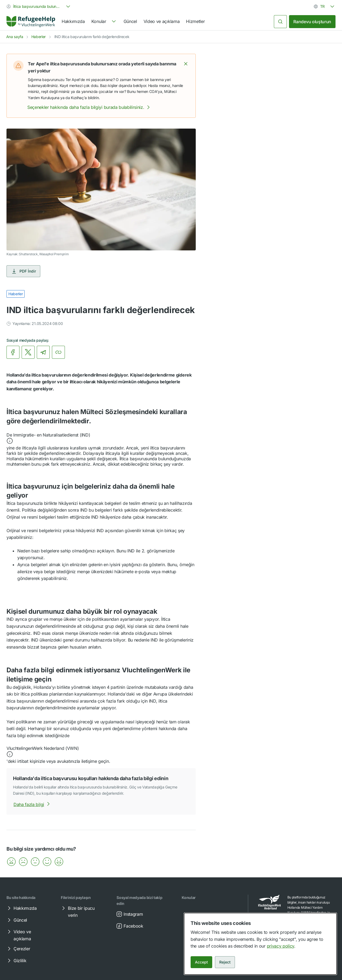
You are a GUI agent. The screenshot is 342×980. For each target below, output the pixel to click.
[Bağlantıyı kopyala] (58, 352)
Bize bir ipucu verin (77, 911)
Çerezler (18, 949)
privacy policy (281, 946)
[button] (186, 64)
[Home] (31, 22)
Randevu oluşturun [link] (312, 22)
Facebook (130, 926)
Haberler (39, 37)
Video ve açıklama (162, 21)
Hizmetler (195, 21)
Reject (225, 962)
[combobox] (39, 6)
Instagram (129, 914)
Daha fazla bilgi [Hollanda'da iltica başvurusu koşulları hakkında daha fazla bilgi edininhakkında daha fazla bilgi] (33, 804)
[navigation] (104, 22)
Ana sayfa (15, 37)
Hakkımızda (73, 21)
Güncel (130, 21)
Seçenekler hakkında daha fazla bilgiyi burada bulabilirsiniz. (89, 107)
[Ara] (280, 22)
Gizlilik (16, 961)
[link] (31, 22)
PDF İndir (23, 271)
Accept (201, 962)
